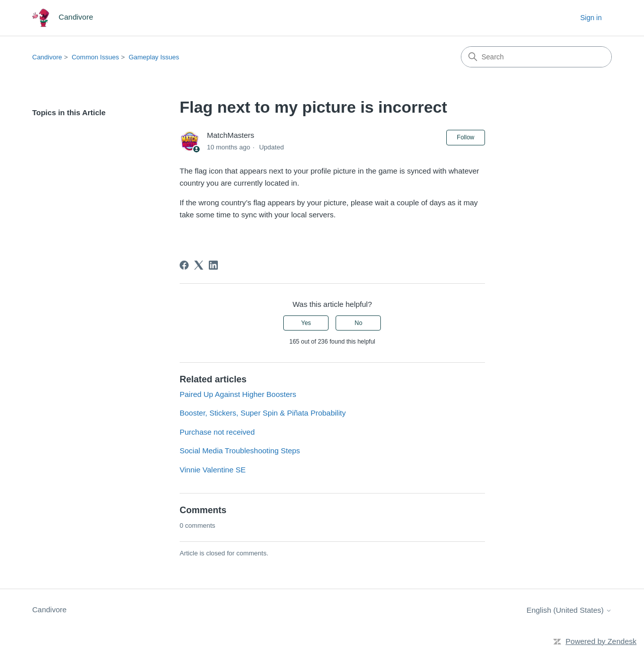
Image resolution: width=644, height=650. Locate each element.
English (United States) (569, 610)
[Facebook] (184, 265)
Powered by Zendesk (601, 641)
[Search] (536, 57)
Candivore (47, 57)
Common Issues (95, 57)
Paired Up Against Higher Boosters (238, 394)
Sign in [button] (591, 18)
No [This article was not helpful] (358, 323)
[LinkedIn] (213, 265)
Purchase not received (217, 432)
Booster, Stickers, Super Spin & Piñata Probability (263, 413)
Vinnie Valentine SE (213, 470)
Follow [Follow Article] (466, 137)
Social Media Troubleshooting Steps (240, 451)
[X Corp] (199, 265)
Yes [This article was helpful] (306, 323)
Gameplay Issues (154, 57)
